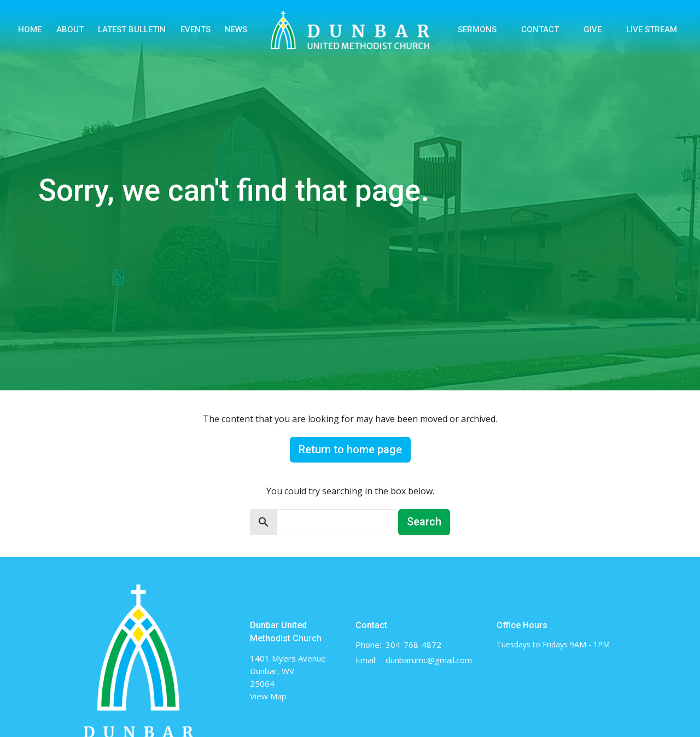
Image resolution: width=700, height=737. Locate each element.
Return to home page (350, 449)
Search (424, 522)
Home (30, 30)
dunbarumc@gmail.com (429, 660)
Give (593, 30)
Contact (540, 30)
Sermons (477, 30)
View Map (268, 696)
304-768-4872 (413, 645)
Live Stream (652, 30)
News (236, 30)
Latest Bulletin (132, 30)
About (70, 30)
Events (196, 30)
